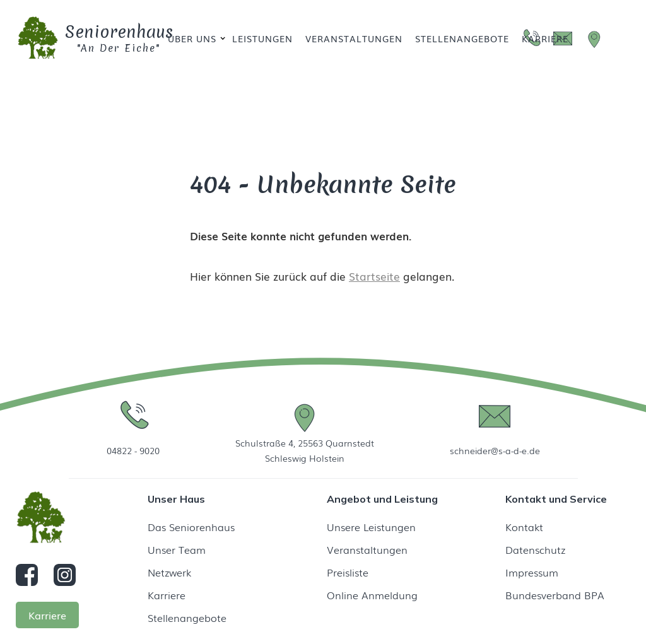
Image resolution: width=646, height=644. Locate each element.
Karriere (545, 38)
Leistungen (262, 38)
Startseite (374, 276)
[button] (194, 38)
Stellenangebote (462, 38)
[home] (71, 38)
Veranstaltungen (354, 38)
